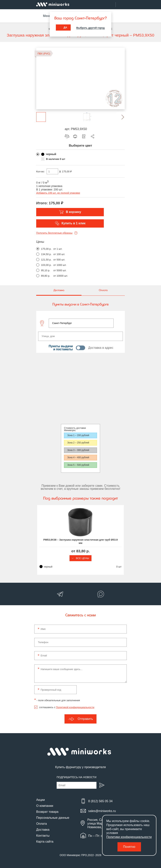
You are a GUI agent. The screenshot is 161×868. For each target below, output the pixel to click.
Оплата (42, 824)
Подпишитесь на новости (77, 777)
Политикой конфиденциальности (75, 707)
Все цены (80, 558)
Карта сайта (45, 842)
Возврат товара (47, 812)
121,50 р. (46, 260)
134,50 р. (46, 254)
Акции (41, 800)
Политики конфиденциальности (129, 837)
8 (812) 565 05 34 (100, 801)
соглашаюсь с (67, 707)
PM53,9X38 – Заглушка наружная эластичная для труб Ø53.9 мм (80, 541)
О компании (45, 806)
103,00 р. (46, 265)
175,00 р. (46, 249)
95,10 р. (46, 270)
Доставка (43, 830)
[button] (120, 117)
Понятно (129, 847)
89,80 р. (46, 276)
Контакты (43, 836)
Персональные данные (53, 818)
